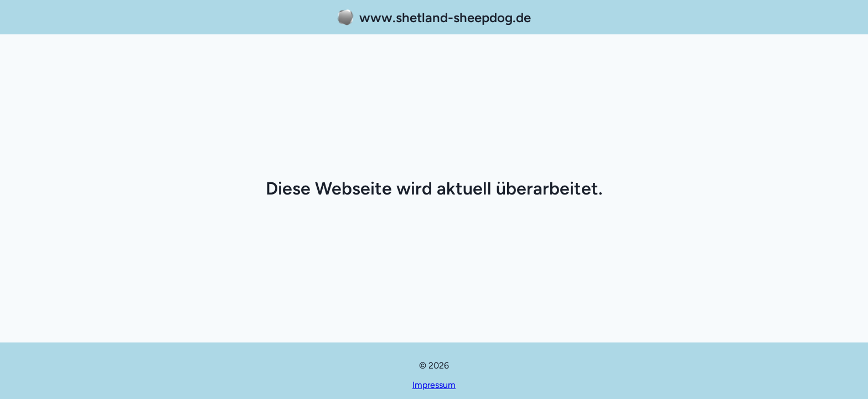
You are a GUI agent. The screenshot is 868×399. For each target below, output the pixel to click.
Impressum (434, 385)
